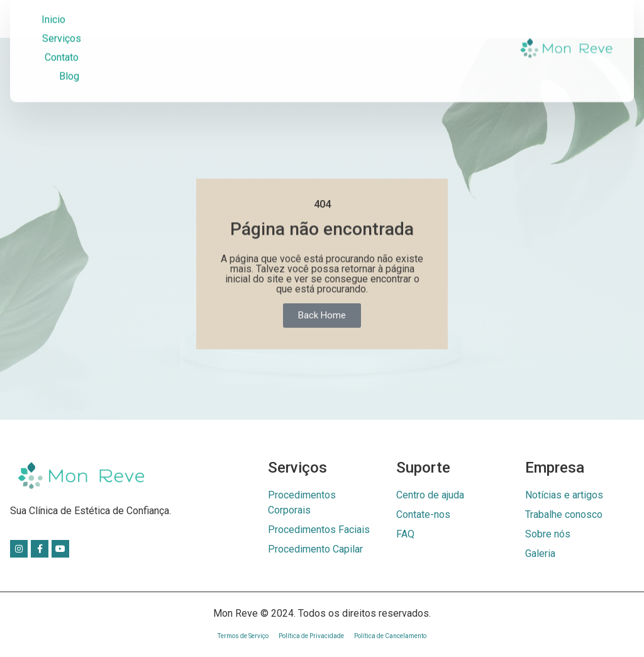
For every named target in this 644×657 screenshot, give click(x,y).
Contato (62, 46)
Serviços (62, 27)
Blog (69, 65)
